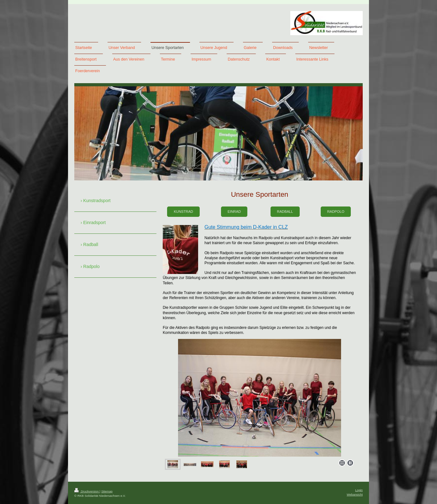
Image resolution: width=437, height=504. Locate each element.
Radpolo (336, 212)
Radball (285, 212)
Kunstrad (183, 212)
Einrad (234, 212)
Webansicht (355, 494)
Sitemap (107, 491)
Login (359, 490)
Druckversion (87, 491)
